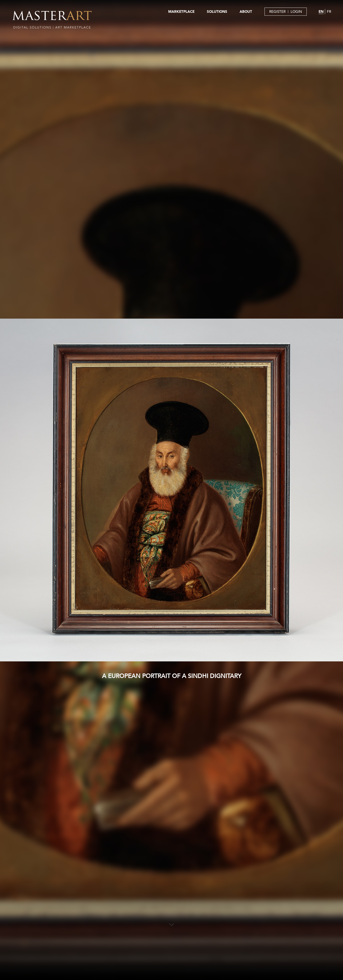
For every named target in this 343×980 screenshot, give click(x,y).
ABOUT (246, 11)
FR (329, 11)
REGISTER (277, 11)
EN (321, 11)
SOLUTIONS (217, 11)
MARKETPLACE (181, 11)
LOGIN (296, 11)
